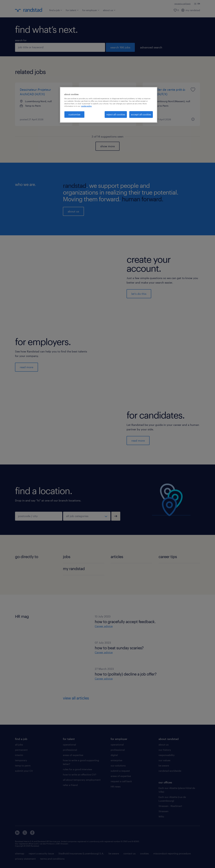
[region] (109, 105)
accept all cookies (141, 114)
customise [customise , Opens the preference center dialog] (74, 114)
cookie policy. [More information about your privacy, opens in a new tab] (86, 106)
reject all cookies (116, 114)
